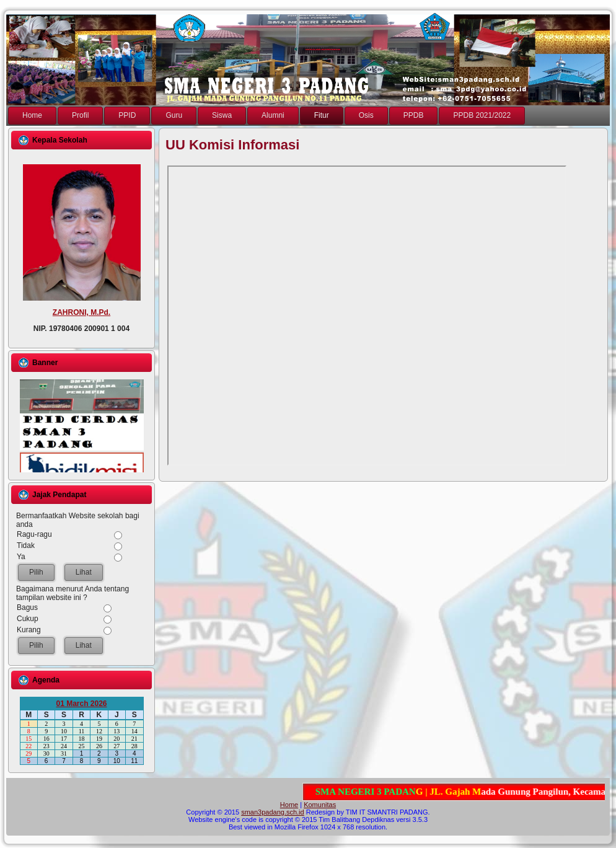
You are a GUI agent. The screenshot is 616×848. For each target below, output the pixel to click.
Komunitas (320, 805)
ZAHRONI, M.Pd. (81, 312)
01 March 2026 (81, 704)
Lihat (84, 572)
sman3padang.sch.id (273, 812)
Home (289, 805)
